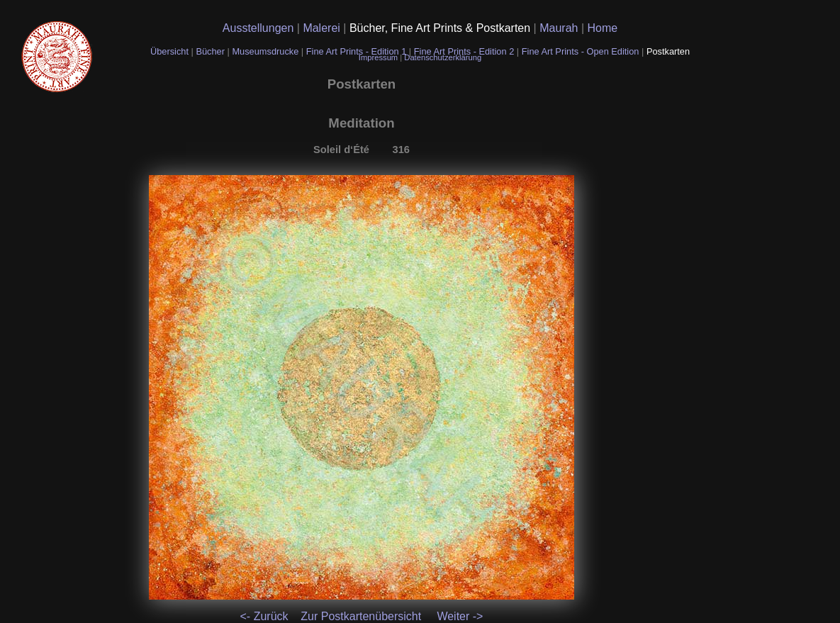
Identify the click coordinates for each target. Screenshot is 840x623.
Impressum (379, 57)
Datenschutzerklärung (443, 57)
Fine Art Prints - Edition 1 (357, 51)
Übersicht (171, 51)
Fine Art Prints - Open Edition (582, 51)
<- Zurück (264, 616)
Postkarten (668, 51)
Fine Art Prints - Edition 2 (464, 51)
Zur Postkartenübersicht (361, 616)
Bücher (211, 51)
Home (603, 28)
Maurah (560, 28)
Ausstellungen (260, 28)
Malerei (323, 28)
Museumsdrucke (266, 51)
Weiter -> (460, 616)
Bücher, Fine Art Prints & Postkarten (442, 28)
